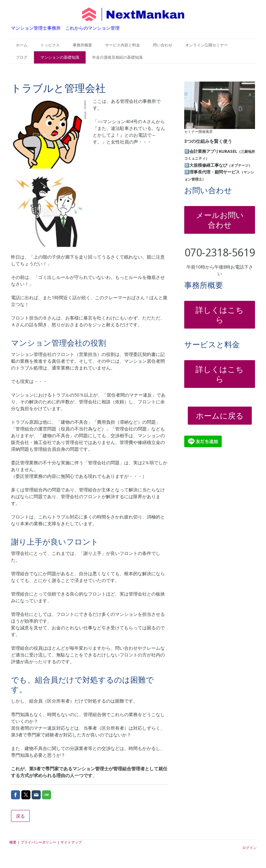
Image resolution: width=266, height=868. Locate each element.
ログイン (250, 848)
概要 (13, 842)
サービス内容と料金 (122, 45)
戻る (20, 816)
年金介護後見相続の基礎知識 (117, 57)
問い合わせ (163, 45)
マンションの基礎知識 (60, 57)
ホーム (22, 45)
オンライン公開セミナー (207, 45)
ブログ (22, 57)
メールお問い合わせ (220, 220)
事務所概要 (82, 45)
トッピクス (50, 45)
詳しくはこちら (220, 315)
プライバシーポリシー (38, 842)
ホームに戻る (220, 415)
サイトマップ (71, 842)
